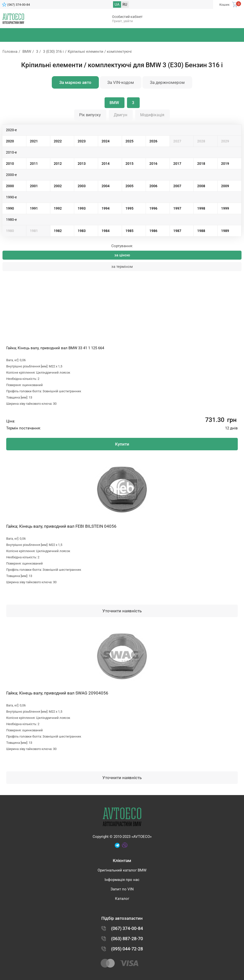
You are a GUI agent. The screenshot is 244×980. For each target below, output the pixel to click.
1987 (177, 231)
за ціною (122, 255)
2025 (129, 141)
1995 (129, 208)
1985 (129, 231)
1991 (34, 208)
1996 (153, 208)
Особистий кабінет (127, 17)
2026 (153, 141)
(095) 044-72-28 (127, 949)
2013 (82, 164)
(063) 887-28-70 (127, 939)
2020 (10, 141)
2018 (201, 164)
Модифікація (152, 115)
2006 (153, 186)
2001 (34, 186)
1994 (106, 208)
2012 (58, 164)
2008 (201, 186)
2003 (82, 186)
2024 (106, 141)
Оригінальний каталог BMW (122, 870)
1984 (106, 231)
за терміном (122, 267)
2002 (58, 186)
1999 (225, 208)
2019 (225, 164)
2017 (177, 164)
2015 (129, 164)
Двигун (121, 115)
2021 (34, 141)
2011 (34, 164)
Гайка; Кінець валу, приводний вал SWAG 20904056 (57, 693)
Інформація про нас (122, 880)
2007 (177, 186)
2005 (129, 186)
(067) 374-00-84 (19, 5)
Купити (122, 444)
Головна (10, 52)
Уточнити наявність (122, 611)
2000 (10, 186)
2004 (106, 186)
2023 (82, 141)
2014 (106, 164)
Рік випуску (90, 115)
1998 (201, 208)
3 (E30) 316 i (53, 52)
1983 (82, 231)
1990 (10, 208)
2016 (153, 164)
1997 (177, 208)
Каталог (122, 899)
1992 (58, 208)
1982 (58, 231)
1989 (225, 231)
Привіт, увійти (122, 21)
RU (125, 4)
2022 (58, 141)
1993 (82, 208)
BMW (27, 52)
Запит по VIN (122, 889)
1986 (153, 231)
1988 (201, 231)
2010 (10, 164)
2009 (225, 186)
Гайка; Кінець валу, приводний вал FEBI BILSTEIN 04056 (61, 526)
